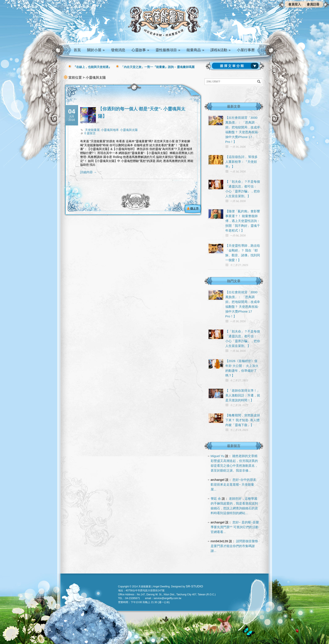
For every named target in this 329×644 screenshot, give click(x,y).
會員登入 (295, 4)
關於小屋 (96, 50)
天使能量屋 (92, 130)
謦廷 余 (216, 499)
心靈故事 (140, 50)
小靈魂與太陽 (129, 130)
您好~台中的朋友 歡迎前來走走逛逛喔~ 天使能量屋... (234, 484)
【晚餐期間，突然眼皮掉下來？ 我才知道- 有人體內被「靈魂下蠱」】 (243, 420)
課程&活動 (221, 50)
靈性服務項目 (168, 50)
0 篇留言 (90, 133)
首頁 (77, 50)
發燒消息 (118, 50)
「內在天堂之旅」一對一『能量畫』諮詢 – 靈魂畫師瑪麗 (158, 67)
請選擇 (236, 66)
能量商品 (195, 50)
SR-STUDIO (194, 586)
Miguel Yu (218, 456)
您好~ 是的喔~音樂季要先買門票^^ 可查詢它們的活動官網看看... (235, 527)
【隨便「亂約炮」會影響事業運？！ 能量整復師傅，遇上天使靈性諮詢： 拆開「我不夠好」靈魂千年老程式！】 (243, 221)
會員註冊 (313, 4)
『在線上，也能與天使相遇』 (92, 67)
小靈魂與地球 (110, 130)
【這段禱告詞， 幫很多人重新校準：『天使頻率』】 (242, 162)
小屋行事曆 (246, 50)
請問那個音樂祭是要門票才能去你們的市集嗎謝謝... (234, 546)
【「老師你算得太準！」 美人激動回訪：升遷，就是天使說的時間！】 (243, 395)
